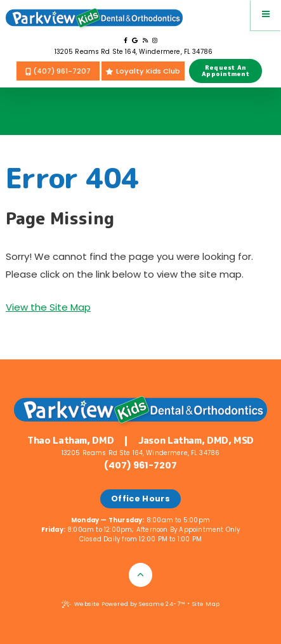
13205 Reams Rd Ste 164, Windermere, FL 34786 (134, 52)
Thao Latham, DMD (70, 441)
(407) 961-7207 (58, 71)
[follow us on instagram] (155, 40)
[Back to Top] (141, 575)
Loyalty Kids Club (143, 71)
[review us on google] (135, 40)
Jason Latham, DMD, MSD (196, 441)
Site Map (206, 604)
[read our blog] (145, 40)
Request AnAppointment (225, 71)
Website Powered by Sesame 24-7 (123, 604)
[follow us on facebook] (126, 40)
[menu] (266, 15)
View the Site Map (48, 307)
